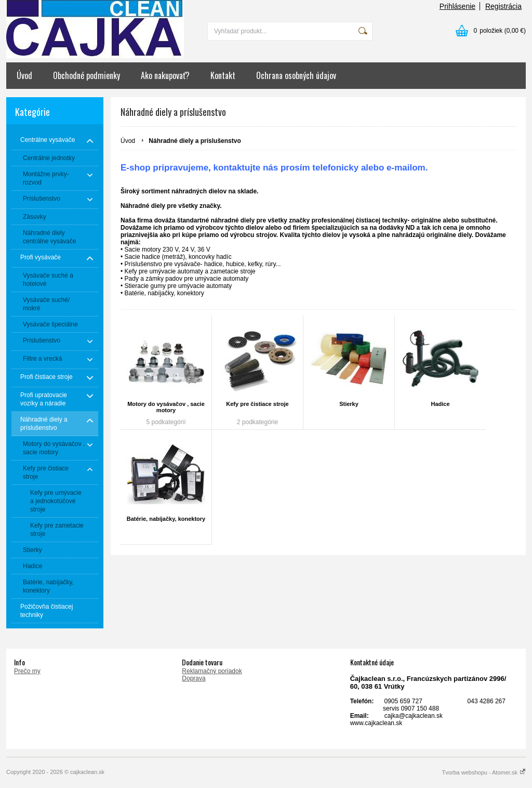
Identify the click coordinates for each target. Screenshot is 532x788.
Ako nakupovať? (165, 75)
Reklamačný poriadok (212, 671)
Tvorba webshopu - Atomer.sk (484, 772)
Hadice (440, 404)
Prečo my (27, 671)
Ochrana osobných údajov (296, 75)
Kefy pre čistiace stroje (257, 404)
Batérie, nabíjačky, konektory (166, 519)
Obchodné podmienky (87, 75)
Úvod (24, 75)
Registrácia (503, 6)
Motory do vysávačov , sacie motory (166, 407)
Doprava (194, 678)
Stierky (349, 404)
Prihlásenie (457, 6)
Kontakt (223, 75)
